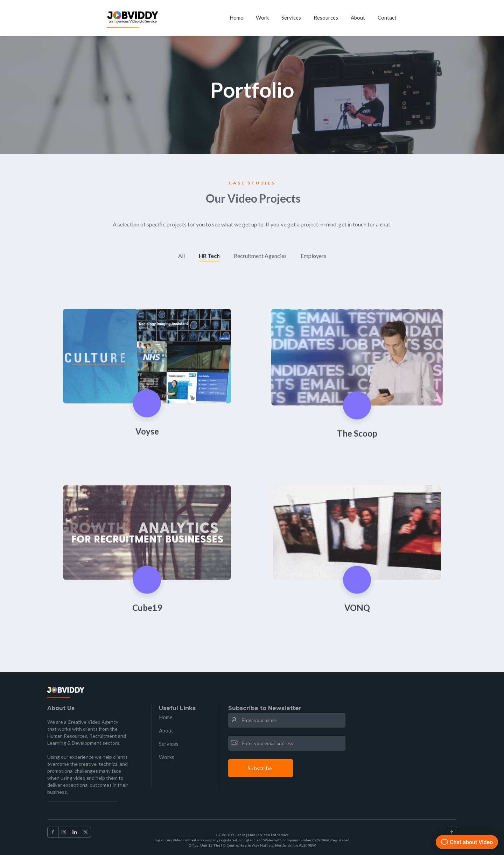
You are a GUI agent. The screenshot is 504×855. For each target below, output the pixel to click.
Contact (387, 17)
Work (262, 17)
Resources (326, 17)
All (181, 256)
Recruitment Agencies (260, 256)
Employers (313, 256)
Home (236, 17)
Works (167, 757)
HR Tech (209, 256)
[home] (133, 18)
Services (291, 17)
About (358, 17)
